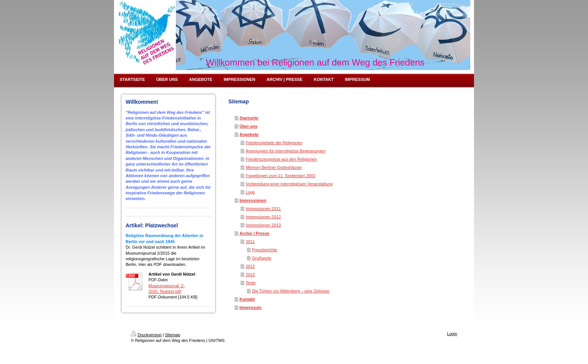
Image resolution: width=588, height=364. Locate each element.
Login (452, 334)
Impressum (251, 307)
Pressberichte (265, 250)
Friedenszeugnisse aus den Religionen (281, 159)
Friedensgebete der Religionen (274, 143)
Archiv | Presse (255, 233)
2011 (250, 242)
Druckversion (146, 335)
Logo (250, 192)
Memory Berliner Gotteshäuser (274, 167)
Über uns (249, 126)
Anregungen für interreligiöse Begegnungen (286, 151)
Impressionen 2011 (263, 209)
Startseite (249, 118)
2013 (250, 274)
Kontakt (247, 299)
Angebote (249, 134)
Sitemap (172, 335)
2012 (250, 266)
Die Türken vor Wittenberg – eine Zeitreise (291, 291)
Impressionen (253, 200)
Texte (250, 283)
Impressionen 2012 (263, 217)
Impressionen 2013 (263, 225)
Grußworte (262, 258)
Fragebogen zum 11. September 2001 (280, 176)
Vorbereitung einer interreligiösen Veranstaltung (289, 184)
